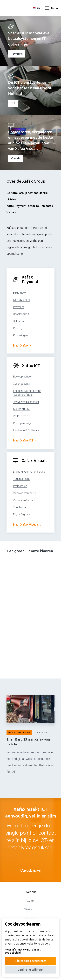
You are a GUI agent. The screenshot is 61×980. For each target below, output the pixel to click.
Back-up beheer (22, 377)
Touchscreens (22, 479)
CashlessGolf (21, 314)
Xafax (31, 901)
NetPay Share (21, 300)
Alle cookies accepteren (30, 961)
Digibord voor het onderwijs (29, 472)
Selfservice (20, 321)
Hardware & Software (26, 430)
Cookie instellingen (30, 970)
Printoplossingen (23, 423)
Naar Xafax (22, 345)
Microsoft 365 (22, 409)
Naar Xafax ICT (25, 440)
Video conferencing (24, 493)
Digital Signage (22, 514)
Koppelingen (20, 335)
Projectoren (20, 486)
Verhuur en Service (24, 500)
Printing (17, 328)
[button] (51, 719)
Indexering (30, 918)
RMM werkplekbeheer (26, 402)
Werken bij (30, 909)
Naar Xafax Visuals (27, 524)
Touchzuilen (20, 507)
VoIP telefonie (21, 416)
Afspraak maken (31, 870)
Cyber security (21, 384)
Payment (18, 307)
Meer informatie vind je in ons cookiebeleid (23, 951)
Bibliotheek (20, 293)
